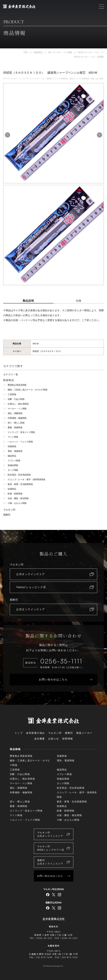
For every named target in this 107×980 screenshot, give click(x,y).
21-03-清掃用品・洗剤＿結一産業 (89, 79)
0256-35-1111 (61, 661)
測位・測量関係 (13, 413)
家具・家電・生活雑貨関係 (18, 484)
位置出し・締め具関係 (16, 404)
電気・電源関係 (13, 451)
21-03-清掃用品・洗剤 (64, 79)
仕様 (79, 301)
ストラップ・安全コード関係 (19, 432)
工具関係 (10, 394)
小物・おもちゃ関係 (15, 503)
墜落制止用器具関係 (15, 385)
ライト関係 (11, 437)
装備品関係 (11, 465)
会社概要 (40, 739)
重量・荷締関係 (13, 428)
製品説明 (28, 301)
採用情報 (68, 739)
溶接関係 (10, 446)
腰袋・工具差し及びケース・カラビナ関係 (25, 390)
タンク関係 (11, 470)
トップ (19, 733)
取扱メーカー (84, 733)
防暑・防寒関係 (13, 494)
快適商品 (10, 489)
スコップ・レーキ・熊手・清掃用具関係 (24, 479)
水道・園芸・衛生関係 (16, 498)
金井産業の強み (35, 733)
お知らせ (54, 739)
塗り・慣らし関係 (14, 423)
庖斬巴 (7, 515)
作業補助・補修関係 (15, 418)
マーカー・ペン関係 (15, 409)
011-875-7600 (44, 957)
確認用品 (10, 456)
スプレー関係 (12, 461)
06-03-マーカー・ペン (13, 79)
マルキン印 (9, 510)
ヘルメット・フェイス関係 (18, 442)
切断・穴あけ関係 (14, 399)
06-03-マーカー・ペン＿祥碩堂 (39, 79)
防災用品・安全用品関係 (17, 475)
